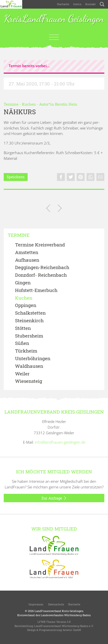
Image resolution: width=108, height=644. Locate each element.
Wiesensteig (29, 381)
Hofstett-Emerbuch (36, 290)
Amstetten (27, 252)
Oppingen (26, 305)
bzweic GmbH (72, 630)
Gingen (23, 283)
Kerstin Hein (66, 104)
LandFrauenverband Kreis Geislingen (59, 611)
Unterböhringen (33, 359)
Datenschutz (56, 604)
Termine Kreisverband (40, 245)
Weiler (22, 374)
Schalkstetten (30, 313)
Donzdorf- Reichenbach (41, 275)
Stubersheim (29, 336)
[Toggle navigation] (54, 37)
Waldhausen (29, 366)
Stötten (23, 328)
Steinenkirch (29, 321)
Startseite (63, 4)
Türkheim (26, 351)
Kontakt (90, 4)
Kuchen (29, 104)
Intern (77, 4)
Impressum (36, 604)
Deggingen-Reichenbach (42, 267)
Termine (11, 104)
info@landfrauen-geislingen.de (60, 442)
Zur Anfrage (54, 498)
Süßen (22, 343)
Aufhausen (27, 260)
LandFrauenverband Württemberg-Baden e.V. (64, 626)
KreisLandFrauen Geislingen (54, 19)
